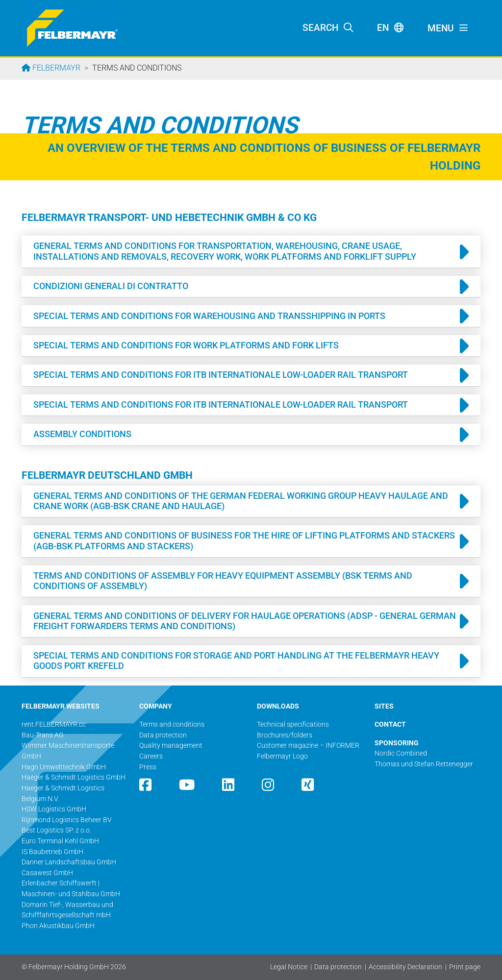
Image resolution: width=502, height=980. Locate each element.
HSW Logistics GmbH (54, 809)
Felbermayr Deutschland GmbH (107, 475)
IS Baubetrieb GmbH (52, 852)
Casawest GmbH (47, 873)
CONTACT (390, 724)
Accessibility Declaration (405, 967)
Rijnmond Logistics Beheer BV (67, 820)
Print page (465, 967)
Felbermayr (55, 68)
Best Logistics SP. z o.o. (56, 830)
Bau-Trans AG (43, 735)
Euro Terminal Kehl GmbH (60, 841)
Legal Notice (289, 967)
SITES (384, 706)
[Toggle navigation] (448, 28)
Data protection (338, 967)
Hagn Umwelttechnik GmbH (64, 767)
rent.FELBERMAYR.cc (54, 724)
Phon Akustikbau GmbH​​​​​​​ (58, 926)
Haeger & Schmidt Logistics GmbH (74, 777)
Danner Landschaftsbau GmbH (69, 862)
